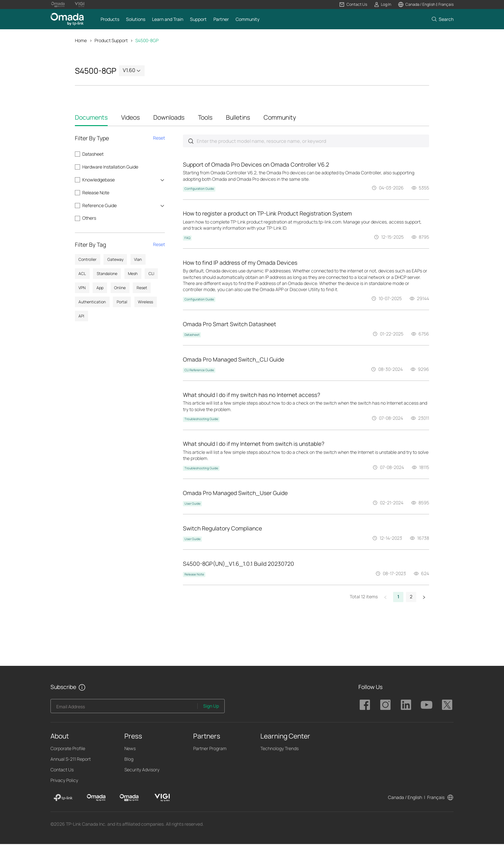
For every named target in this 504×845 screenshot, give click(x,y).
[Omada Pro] (129, 799)
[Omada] (96, 799)
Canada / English (405, 798)
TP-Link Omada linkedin (406, 706)
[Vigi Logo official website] (79, 5)
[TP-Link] (63, 799)
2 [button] (411, 597)
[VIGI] (162, 799)
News (130, 749)
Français (436, 798)
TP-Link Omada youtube (427, 706)
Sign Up (211, 707)
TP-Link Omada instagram (385, 706)
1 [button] (398, 597)
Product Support (111, 40)
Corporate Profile (68, 749)
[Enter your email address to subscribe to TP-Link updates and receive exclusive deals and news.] (124, 709)
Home (81, 40)
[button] (353, 5)
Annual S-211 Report (71, 760)
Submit (191, 141)
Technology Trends (279, 749)
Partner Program (210, 749)
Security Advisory (142, 771)
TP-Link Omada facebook (365, 706)
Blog (129, 760)
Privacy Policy (64, 781)
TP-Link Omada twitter (447, 706)
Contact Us (62, 771)
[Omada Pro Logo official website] (58, 5)
